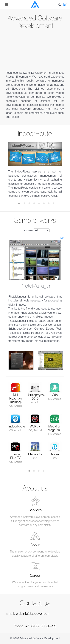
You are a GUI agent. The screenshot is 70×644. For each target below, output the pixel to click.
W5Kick (35, 427)
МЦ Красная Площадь (15, 399)
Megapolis (35, 455)
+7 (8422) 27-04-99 (41, 626)
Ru (60, 5)
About (35, 545)
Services (35, 510)
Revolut (55, 455)
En (65, 5)
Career (35, 576)
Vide (55, 395)
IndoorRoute (17, 427)
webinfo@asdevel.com (33, 614)
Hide (62, 238)
